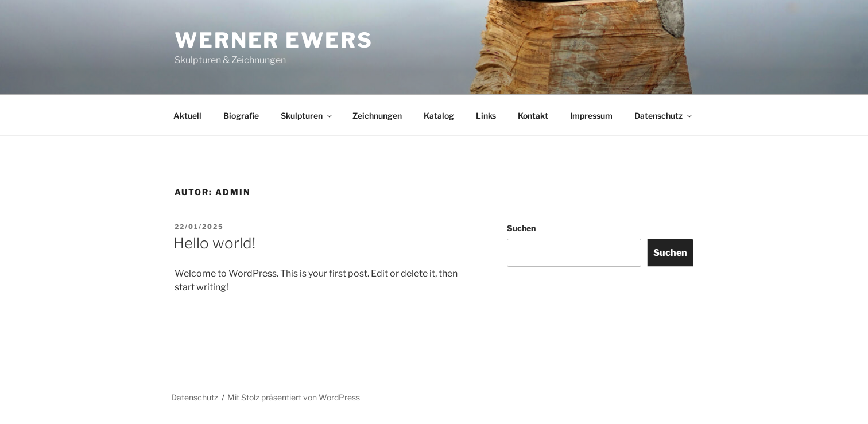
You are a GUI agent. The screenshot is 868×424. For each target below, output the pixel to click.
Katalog (439, 116)
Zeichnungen (377, 116)
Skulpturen (307, 116)
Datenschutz (664, 116)
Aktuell (187, 116)
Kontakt (533, 116)
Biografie (241, 116)
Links (486, 116)
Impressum (591, 116)
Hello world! (214, 243)
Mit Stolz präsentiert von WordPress (294, 397)
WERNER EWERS (274, 40)
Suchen (521, 228)
